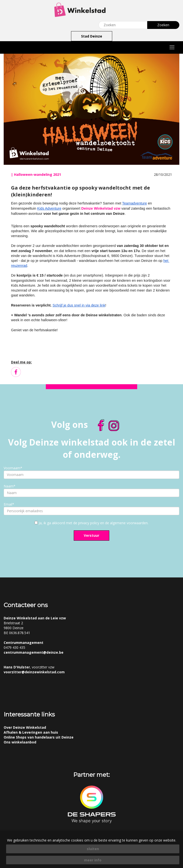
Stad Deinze (92, 36)
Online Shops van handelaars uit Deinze (39, 737)
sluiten (93, 849)
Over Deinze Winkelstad (25, 727)
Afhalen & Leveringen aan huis (31, 732)
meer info (93, 860)
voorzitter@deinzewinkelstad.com (34, 672)
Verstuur (91, 535)
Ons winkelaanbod (20, 742)
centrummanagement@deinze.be (34, 652)
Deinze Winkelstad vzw (101, 208)
